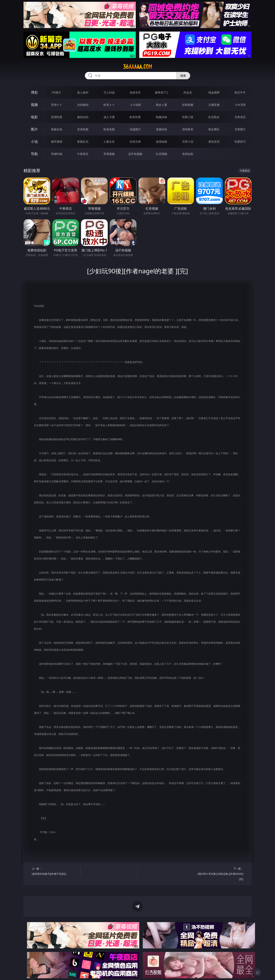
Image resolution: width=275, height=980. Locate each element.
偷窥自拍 (57, 129)
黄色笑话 (214, 142)
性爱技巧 (240, 142)
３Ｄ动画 (135, 105)
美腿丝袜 (162, 129)
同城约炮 (57, 154)
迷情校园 (162, 142)
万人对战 (109, 92)
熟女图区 (214, 129)
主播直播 (214, 105)
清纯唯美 (188, 129)
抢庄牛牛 (240, 92)
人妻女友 (109, 142)
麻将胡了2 (161, 92)
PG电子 (57, 92)
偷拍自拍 (83, 117)
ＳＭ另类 (240, 105)
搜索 (183, 76)
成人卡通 (109, 117)
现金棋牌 (214, 92)
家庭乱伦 (83, 142)
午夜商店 (83, 154)
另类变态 (240, 117)
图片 (34, 129)
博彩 (34, 92)
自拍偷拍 (83, 105)
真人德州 (83, 92)
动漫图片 (135, 129)
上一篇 (55, 872)
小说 (34, 141)
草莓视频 (109, 154)
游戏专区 (135, 92)
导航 (34, 154)
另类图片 (240, 129)
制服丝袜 (162, 117)
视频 (34, 105)
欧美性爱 (135, 117)
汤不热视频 (135, 154)
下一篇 (220, 874)
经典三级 (188, 117)
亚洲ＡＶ (57, 105)
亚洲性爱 (57, 117)
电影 (34, 117)
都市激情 (57, 142)
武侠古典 (135, 142)
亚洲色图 (83, 129)
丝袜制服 (188, 105)
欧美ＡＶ (109, 105)
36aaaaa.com (138, 67)
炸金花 (188, 92)
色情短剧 (188, 154)
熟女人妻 (162, 105)
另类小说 (188, 142)
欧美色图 (109, 129)
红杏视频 (162, 154)
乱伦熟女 (214, 117)
